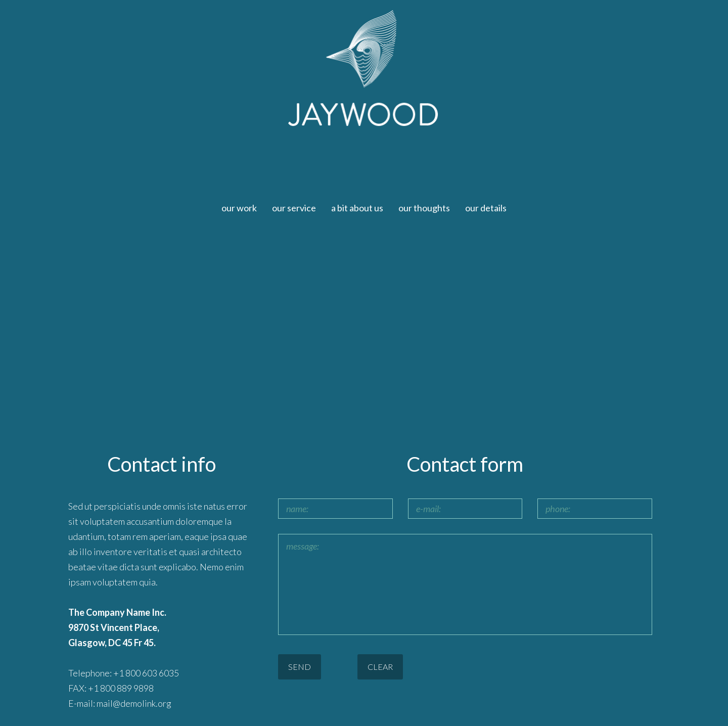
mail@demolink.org (134, 703)
